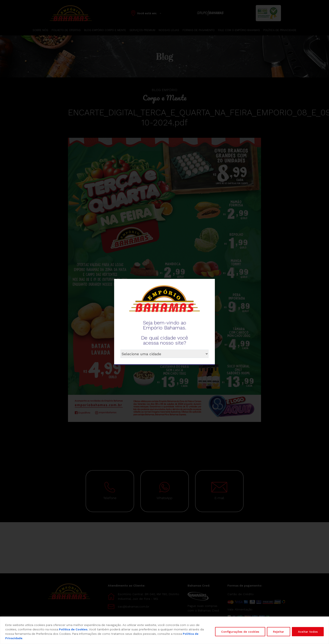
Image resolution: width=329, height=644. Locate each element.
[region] (164, 630)
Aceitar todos (308, 632)
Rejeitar (279, 632)
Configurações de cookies (240, 632)
